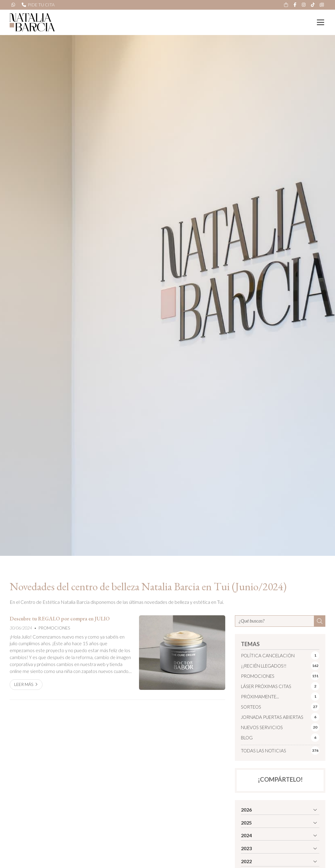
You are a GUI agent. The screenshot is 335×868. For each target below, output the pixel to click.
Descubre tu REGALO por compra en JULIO (60, 619)
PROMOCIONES (54, 628)
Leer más (24, 684)
